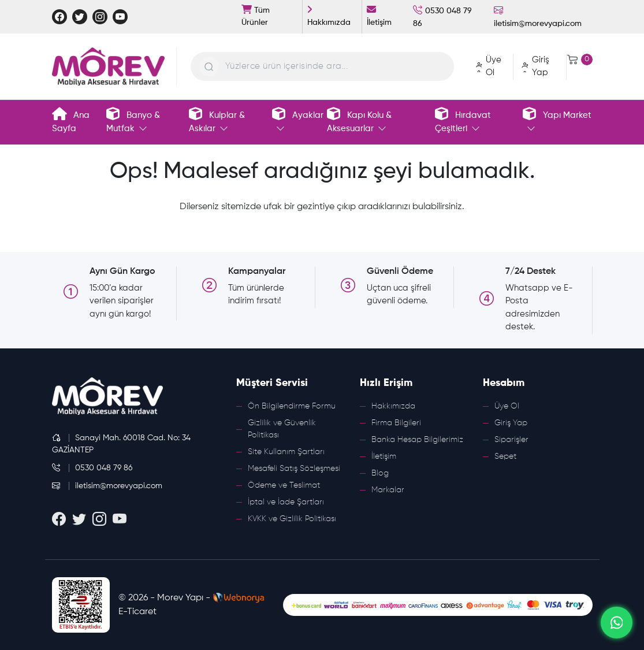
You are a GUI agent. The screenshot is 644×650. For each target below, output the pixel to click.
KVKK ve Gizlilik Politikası (292, 519)
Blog (380, 473)
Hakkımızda (393, 406)
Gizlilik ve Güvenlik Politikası (282, 429)
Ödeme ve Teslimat (284, 485)
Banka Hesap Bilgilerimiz (417, 440)
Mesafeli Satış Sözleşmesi (294, 469)
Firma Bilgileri (396, 423)
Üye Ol (507, 406)
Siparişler (511, 440)
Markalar (388, 490)
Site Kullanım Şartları (286, 452)
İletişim (384, 456)
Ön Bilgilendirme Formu (292, 406)
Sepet (505, 456)
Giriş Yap (511, 423)
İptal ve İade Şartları (286, 502)
